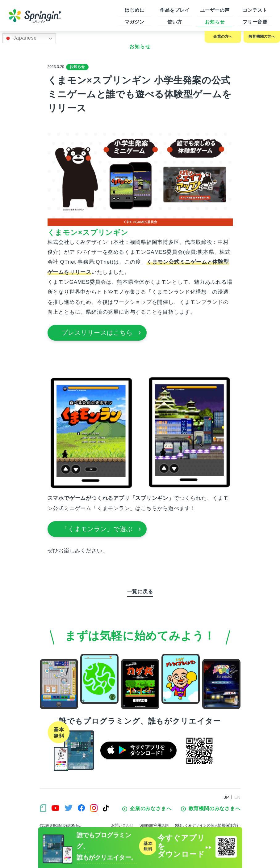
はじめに (135, 10)
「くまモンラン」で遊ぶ (101, 529)
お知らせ (215, 22)
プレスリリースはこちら (101, 333)
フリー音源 (255, 22)
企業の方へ (223, 36)
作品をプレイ (175, 10)
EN (237, 797)
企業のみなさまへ (147, 809)
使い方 (175, 22)
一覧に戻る (140, 591)
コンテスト (255, 10)
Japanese (21, 38)
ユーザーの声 (215, 10)
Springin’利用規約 (154, 825)
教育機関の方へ (262, 36)
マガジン (135, 22)
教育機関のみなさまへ (211, 809)
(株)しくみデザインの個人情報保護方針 (208, 825)
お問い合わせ (122, 825)
